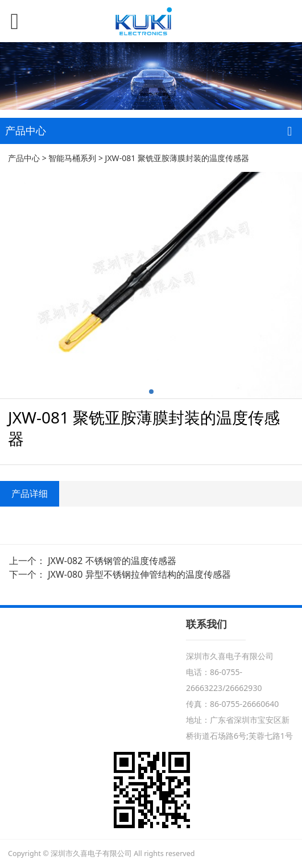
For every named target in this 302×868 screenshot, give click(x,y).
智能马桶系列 (72, 158)
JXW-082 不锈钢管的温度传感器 (112, 561)
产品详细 (30, 493)
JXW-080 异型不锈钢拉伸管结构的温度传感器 (139, 574)
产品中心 (24, 158)
